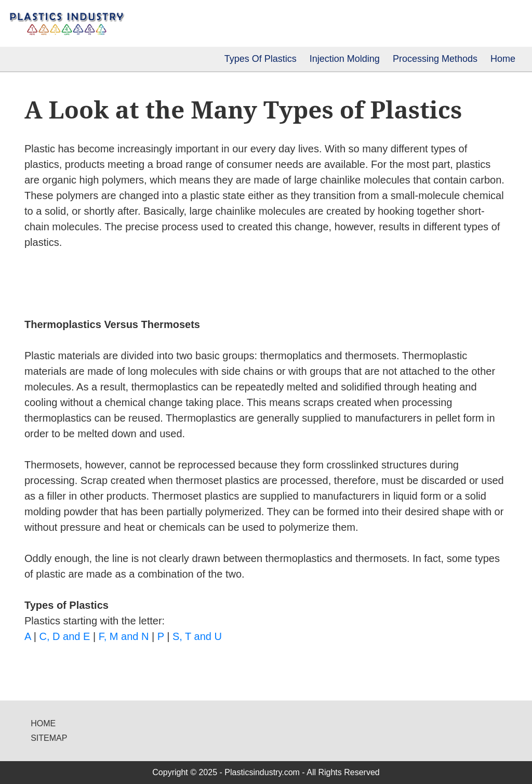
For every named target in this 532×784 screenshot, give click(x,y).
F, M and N (124, 636)
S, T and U (197, 636)
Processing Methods (435, 59)
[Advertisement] (146, 281)
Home (503, 59)
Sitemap (49, 738)
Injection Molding (345, 59)
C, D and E (65, 636)
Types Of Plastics (261, 59)
